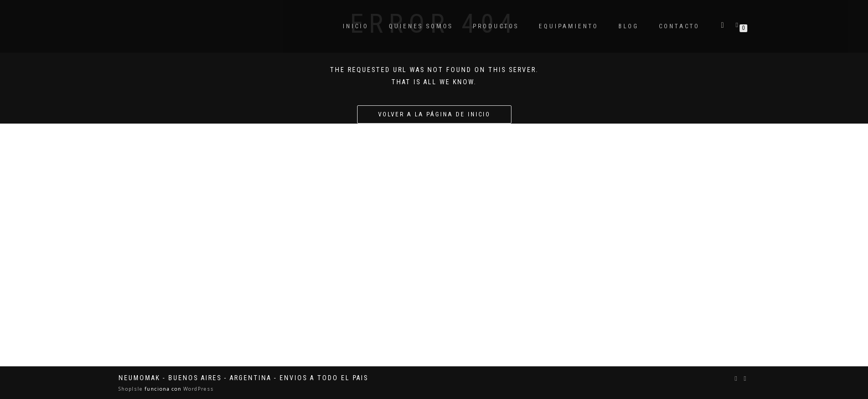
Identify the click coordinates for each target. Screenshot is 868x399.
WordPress (198, 389)
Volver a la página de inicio (434, 114)
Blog (629, 26)
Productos (496, 26)
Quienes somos (421, 26)
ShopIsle (131, 389)
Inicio (356, 26)
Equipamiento (569, 26)
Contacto (679, 26)
